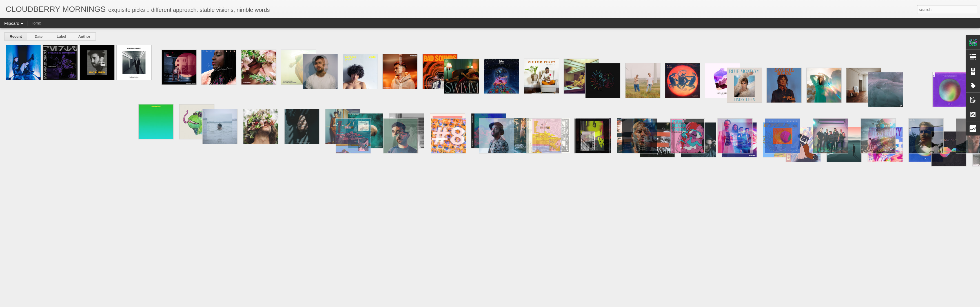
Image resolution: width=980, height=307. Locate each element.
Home (36, 23)
